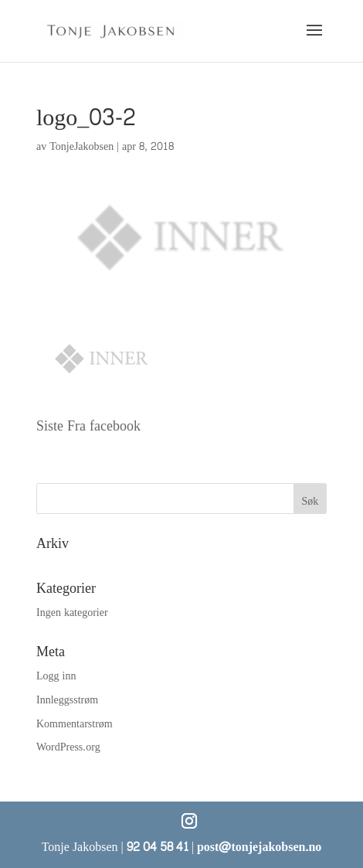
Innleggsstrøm (67, 700)
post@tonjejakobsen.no (259, 847)
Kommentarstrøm (75, 724)
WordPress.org (68, 747)
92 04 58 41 (158, 847)
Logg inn (56, 676)
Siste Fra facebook (88, 426)
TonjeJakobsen (81, 146)
